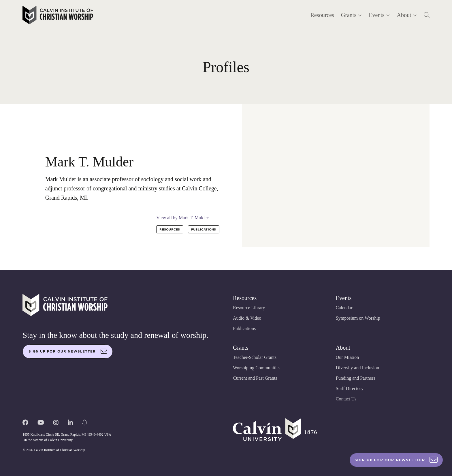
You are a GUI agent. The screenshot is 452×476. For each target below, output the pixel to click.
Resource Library (249, 308)
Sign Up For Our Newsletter (396, 460)
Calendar (344, 308)
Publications (244, 328)
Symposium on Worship (358, 318)
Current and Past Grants (255, 378)
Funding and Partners (356, 378)
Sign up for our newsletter (68, 351)
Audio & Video (247, 318)
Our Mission (347, 357)
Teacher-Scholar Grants (255, 357)
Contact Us (346, 399)
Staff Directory (350, 388)
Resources (322, 15)
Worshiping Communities (257, 368)
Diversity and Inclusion (357, 368)
